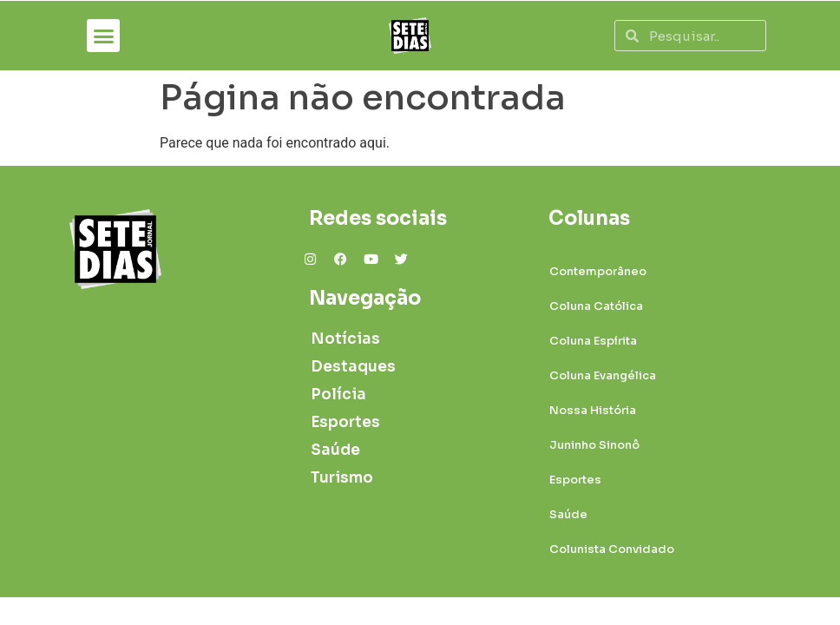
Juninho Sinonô (594, 445)
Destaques (353, 367)
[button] (103, 36)
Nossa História (593, 410)
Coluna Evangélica (603, 375)
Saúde (335, 450)
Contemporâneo (598, 271)
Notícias (345, 339)
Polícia (338, 395)
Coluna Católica (596, 306)
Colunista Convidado (612, 549)
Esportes (345, 422)
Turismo (342, 478)
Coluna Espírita (593, 341)
